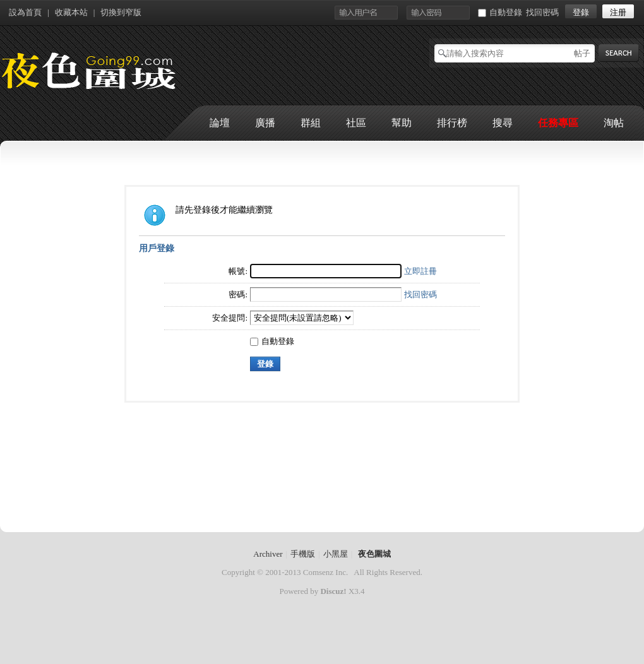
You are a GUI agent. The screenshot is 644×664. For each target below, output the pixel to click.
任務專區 (558, 123)
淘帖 (614, 123)
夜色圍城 (374, 554)
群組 (311, 123)
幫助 (402, 123)
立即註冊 (420, 271)
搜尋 (503, 123)
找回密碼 (542, 12)
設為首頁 (25, 12)
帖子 (582, 53)
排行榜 (452, 123)
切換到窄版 (121, 12)
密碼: (238, 294)
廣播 (265, 123)
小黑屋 (336, 554)
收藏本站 (71, 12)
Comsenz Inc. (325, 572)
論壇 (220, 123)
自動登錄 (500, 12)
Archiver (268, 554)
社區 (356, 123)
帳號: (238, 271)
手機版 (303, 554)
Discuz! (333, 591)
